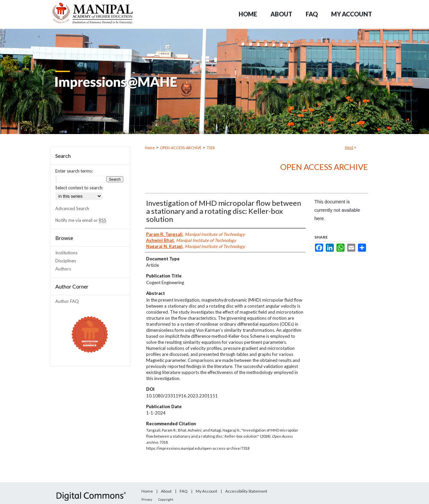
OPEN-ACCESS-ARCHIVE (181, 148)
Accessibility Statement (246, 491)
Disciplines (66, 261)
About (166, 491)
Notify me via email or (81, 220)
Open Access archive (324, 167)
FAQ (184, 491)
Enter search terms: (74, 171)
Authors (63, 269)
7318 (210, 148)
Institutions (66, 253)
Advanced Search (72, 208)
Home (150, 148)
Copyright (166, 499)
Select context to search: (79, 188)
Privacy (147, 499)
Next (349, 147)
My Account (206, 491)
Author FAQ (67, 301)
